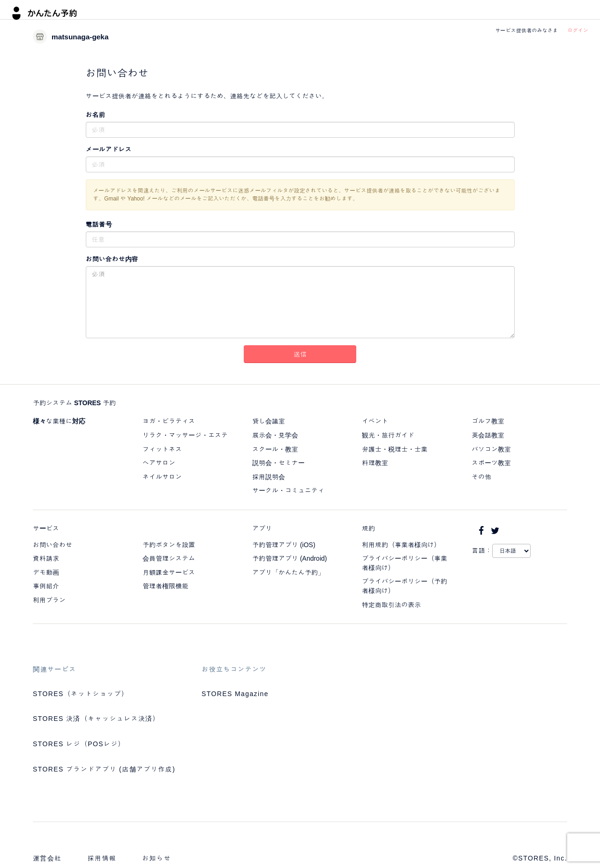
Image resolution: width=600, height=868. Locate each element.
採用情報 (102, 858)
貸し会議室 (269, 421)
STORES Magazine (235, 694)
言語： (482, 550)
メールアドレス (109, 149)
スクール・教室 (275, 449)
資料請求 (46, 558)
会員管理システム (169, 558)
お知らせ (157, 858)
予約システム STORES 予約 (74, 403)
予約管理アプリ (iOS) (284, 545)
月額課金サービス (169, 572)
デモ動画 (46, 572)
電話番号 (99, 224)
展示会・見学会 (275, 435)
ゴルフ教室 (488, 421)
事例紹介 (46, 586)
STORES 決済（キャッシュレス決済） (96, 719)
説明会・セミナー (278, 463)
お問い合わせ (52, 545)
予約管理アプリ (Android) (289, 558)
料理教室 (375, 463)
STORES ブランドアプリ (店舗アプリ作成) (104, 769)
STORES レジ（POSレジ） (79, 744)
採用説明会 (269, 477)
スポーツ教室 (491, 463)
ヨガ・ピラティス (169, 421)
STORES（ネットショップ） (81, 694)
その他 (481, 477)
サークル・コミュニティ (288, 490)
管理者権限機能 (165, 586)
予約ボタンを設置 (169, 545)
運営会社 (47, 858)
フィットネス (162, 449)
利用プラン (49, 600)
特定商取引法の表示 (391, 605)
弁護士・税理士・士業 (395, 449)
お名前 (96, 115)
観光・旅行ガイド (388, 435)
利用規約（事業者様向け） (401, 545)
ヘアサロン (159, 463)
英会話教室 (488, 435)
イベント (375, 421)
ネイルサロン (162, 477)
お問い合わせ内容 (112, 259)
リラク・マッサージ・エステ (185, 435)
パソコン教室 (491, 449)
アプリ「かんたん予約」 (288, 572)
